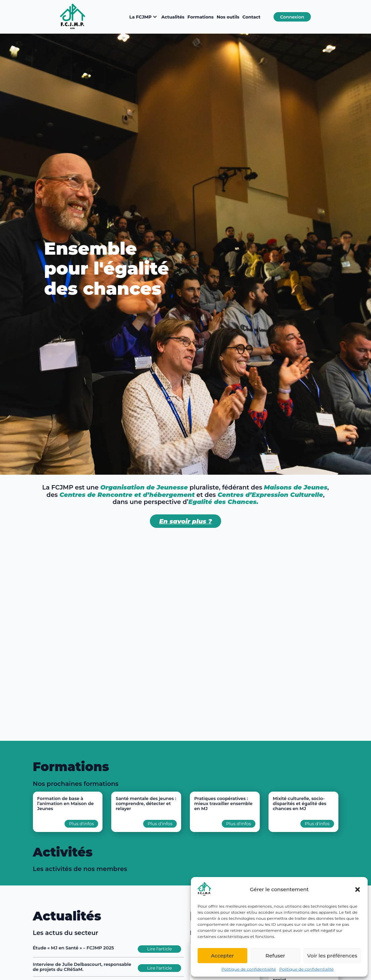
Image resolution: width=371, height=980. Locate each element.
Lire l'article (160, 949)
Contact (251, 17)
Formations (201, 17)
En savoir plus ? (186, 521)
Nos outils (228, 17)
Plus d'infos (81, 824)
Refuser (275, 956)
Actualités (173, 17)
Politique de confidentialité (249, 969)
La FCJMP (144, 17)
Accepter (222, 956)
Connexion (292, 17)
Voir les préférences (332, 956)
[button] (358, 890)
